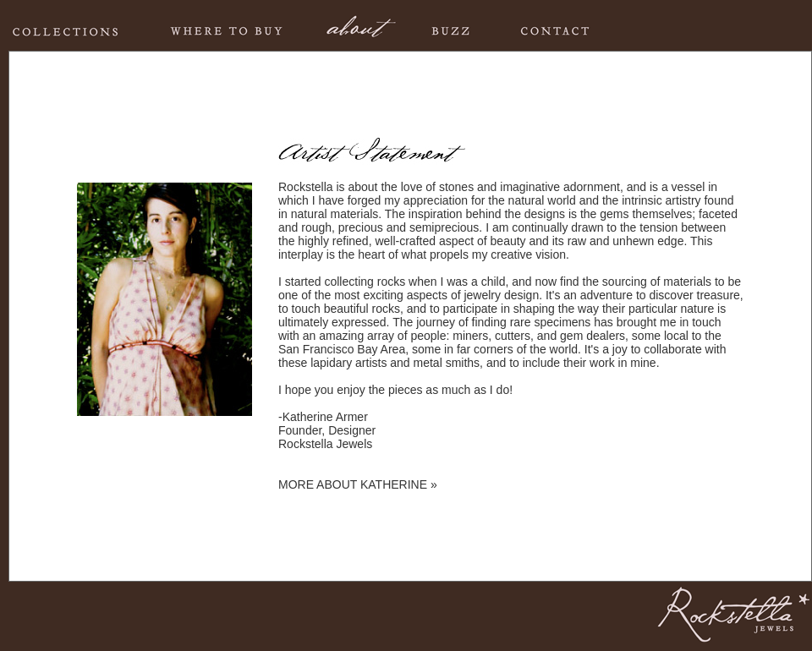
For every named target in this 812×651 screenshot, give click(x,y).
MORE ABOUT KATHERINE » (358, 484)
